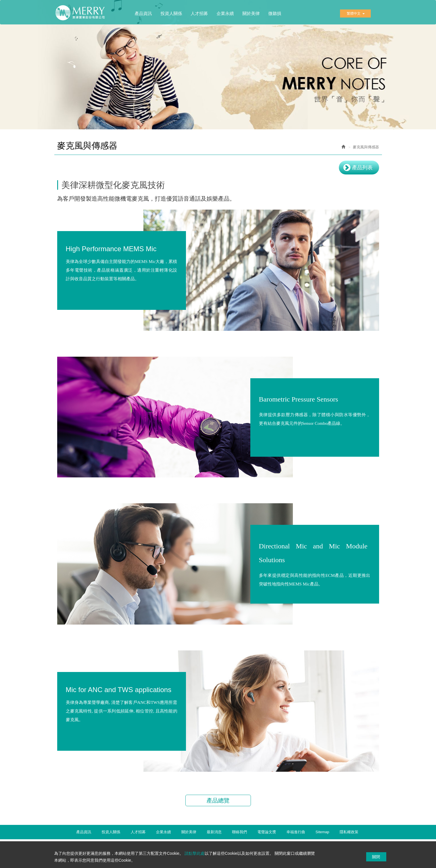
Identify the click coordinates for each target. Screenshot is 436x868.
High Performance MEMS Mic (111, 250)
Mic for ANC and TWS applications (119, 691)
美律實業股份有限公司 (83, 15)
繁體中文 (356, 14)
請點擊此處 (195, 853)
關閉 (376, 857)
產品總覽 (218, 800)
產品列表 (362, 168)
